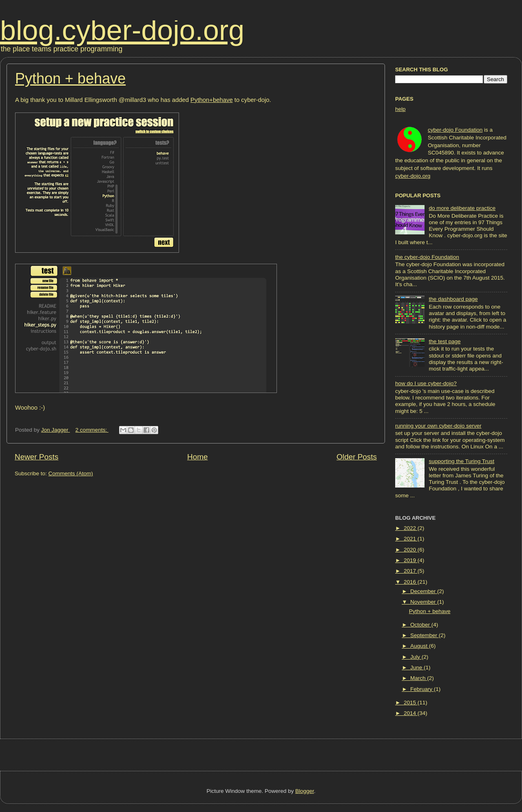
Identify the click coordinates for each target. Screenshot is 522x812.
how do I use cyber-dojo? (426, 383)
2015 (411, 703)
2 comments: (92, 430)
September (425, 635)
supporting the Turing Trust (461, 461)
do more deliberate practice (462, 208)
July (416, 657)
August (420, 646)
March (419, 678)
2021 (411, 539)
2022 (411, 528)
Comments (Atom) (71, 473)
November (424, 602)
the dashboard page (453, 299)
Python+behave (212, 100)
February (422, 689)
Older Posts (357, 457)
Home (197, 457)
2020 (411, 550)
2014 (411, 713)
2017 (411, 571)
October (421, 625)
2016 (411, 582)
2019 (411, 560)
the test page (445, 341)
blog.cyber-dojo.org (122, 30)
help (400, 109)
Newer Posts (36, 457)
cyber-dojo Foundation (455, 130)
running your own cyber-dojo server (438, 426)
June (417, 667)
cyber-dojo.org (413, 176)
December (424, 591)
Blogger (305, 791)
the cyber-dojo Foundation (427, 257)
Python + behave (70, 78)
